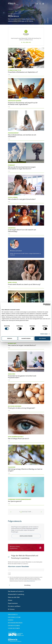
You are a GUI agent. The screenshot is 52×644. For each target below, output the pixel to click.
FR (40, 4)
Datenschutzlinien (14, 626)
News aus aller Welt (14, 597)
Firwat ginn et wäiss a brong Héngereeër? (22, 408)
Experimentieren (13, 603)
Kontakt (11, 620)
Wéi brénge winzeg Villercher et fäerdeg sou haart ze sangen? (25, 470)
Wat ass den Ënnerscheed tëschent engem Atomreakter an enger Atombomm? (22, 168)
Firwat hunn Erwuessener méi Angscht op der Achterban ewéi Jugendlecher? (23, 104)
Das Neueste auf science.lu (16, 591)
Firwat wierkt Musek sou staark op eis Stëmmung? (24, 284)
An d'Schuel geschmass (15, 406)
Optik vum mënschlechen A (16, 437)
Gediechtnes (12, 374)
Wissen (10, 600)
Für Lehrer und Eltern (14, 606)
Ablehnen (10, 338)
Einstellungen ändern (26, 536)
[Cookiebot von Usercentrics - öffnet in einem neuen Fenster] (44, 305)
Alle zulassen (42, 338)
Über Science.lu (13, 615)
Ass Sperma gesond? (15, 501)
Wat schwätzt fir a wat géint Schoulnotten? (22, 199)
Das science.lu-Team (14, 617)
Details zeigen (44, 334)
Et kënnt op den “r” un (14, 70)
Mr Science (11, 609)
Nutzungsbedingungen (15, 623)
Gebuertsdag (12, 228)
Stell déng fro (26, 42)
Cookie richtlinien (14, 628)
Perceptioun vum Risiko (15, 101)
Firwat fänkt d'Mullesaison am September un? (23, 72)
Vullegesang (12, 467)
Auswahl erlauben (26, 338)
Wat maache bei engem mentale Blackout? (22, 345)
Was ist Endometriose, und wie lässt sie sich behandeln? (22, 136)
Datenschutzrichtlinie (31, 581)
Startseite (10, 9)
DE (37, 4)
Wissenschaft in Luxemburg (16, 594)
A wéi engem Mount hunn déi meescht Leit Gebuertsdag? (22, 231)
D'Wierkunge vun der (20, 499)
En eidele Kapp (12, 343)
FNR (9, 75)
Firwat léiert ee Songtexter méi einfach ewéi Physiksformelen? (22, 377)
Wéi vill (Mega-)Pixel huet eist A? (19, 439)
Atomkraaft (11, 165)
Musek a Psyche (12, 282)
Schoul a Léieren (13, 197)
